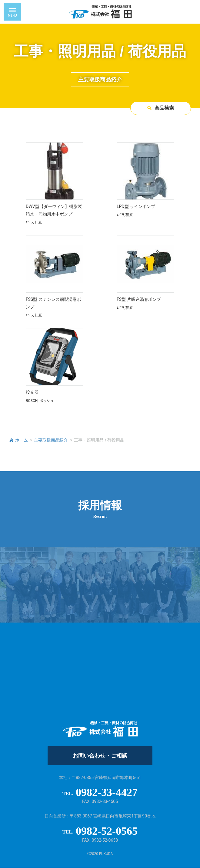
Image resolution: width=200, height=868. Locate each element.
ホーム (22, 440)
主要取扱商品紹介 (51, 440)
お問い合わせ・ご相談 (100, 756)
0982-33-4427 (107, 793)
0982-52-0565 (107, 831)
